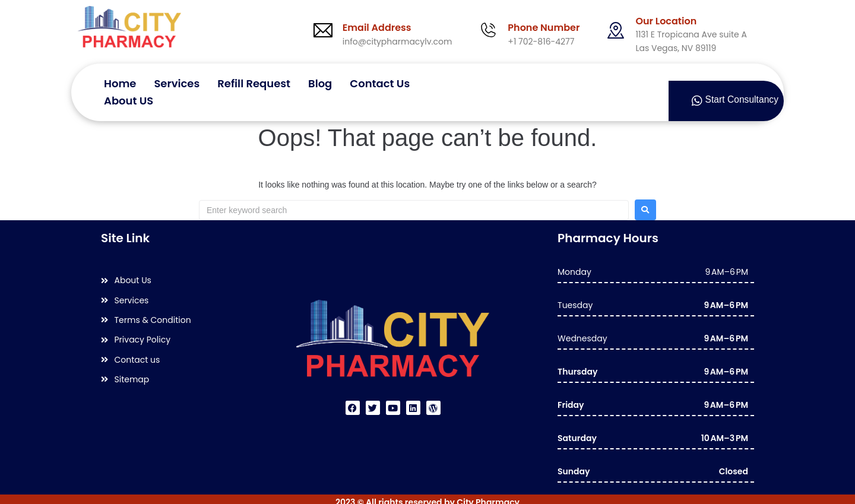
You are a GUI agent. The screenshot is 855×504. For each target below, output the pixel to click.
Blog (320, 83)
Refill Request (254, 83)
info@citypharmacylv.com (398, 42)
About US (129, 93)
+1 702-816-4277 (541, 42)
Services (177, 83)
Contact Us (380, 83)
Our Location (666, 21)
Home (120, 83)
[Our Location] (616, 30)
